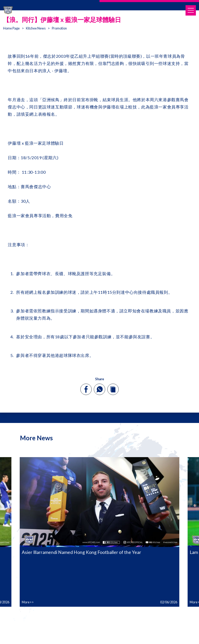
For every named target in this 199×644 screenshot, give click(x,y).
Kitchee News (36, 28)
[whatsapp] (99, 389)
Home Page (11, 28)
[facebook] (86, 389)
